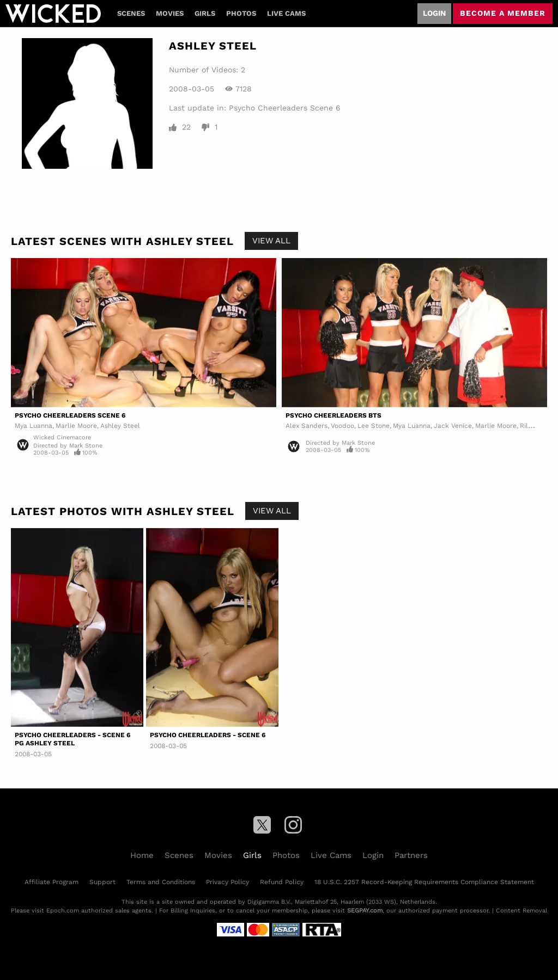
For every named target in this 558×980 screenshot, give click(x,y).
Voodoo (342, 426)
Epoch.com (63, 911)
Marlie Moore (76, 426)
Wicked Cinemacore (62, 437)
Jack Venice (453, 426)
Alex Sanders (307, 426)
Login (434, 13)
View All (271, 241)
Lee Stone (374, 426)
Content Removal (521, 911)
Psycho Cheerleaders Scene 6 (285, 108)
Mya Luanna (34, 426)
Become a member (503, 13)
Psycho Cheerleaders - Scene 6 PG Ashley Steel (72, 739)
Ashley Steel (120, 426)
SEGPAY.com (365, 911)
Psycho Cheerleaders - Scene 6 (208, 735)
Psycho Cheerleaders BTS (333, 415)
